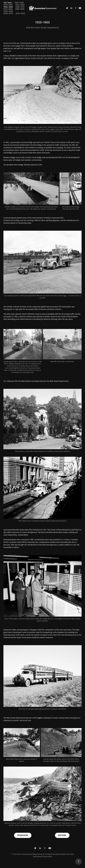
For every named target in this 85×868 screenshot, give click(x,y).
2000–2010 (8, 13)
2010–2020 (20, 13)
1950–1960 (8, 7)
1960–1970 (20, 7)
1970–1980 (8, 9)
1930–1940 (8, 5)
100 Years (8, 3)
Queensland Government (42, 857)
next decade (62, 835)
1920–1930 (19, 3)
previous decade (23, 835)
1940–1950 (20, 5)
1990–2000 (8, 11)
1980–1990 (20, 9)
